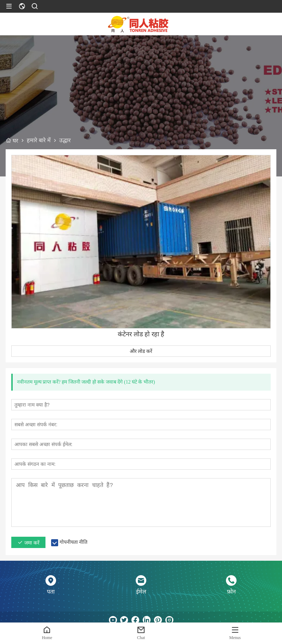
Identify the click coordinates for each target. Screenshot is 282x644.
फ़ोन (231, 592)
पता (51, 592)
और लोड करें (141, 351)
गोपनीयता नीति (74, 542)
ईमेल (141, 592)
